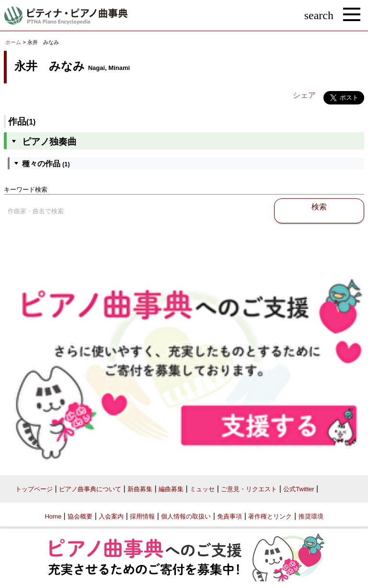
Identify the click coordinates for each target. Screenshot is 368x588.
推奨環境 (311, 516)
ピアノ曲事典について (90, 489)
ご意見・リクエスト (249, 489)
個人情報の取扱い (186, 516)
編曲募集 (171, 489)
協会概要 (80, 516)
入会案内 (111, 516)
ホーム (13, 42)
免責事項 (230, 516)
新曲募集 (140, 489)
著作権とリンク (270, 516)
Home (53, 516)
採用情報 (142, 516)
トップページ (34, 489)
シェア (304, 95)
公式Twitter (299, 489)
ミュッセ (202, 489)
